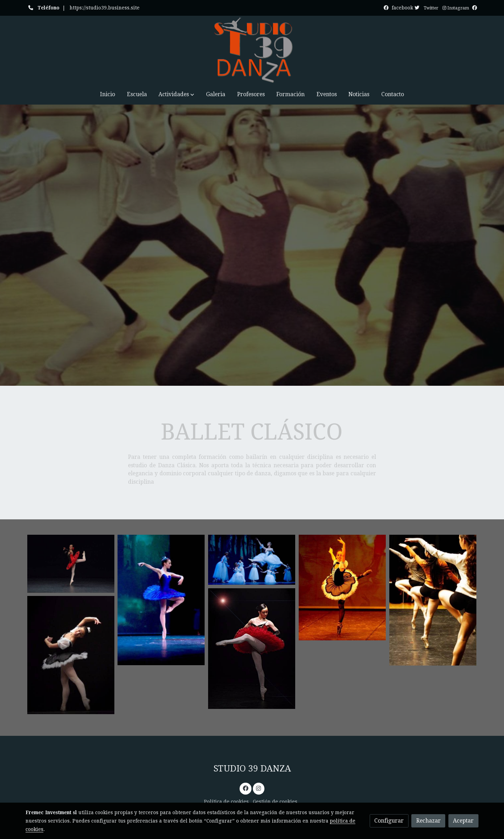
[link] (252, 50)
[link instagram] (259, 788)
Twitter (431, 8)
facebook (406, 8)
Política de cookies (226, 802)
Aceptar (463, 821)
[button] (176, 94)
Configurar (389, 821)
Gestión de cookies (275, 802)
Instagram (456, 8)
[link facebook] (245, 788)
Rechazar (428, 821)
